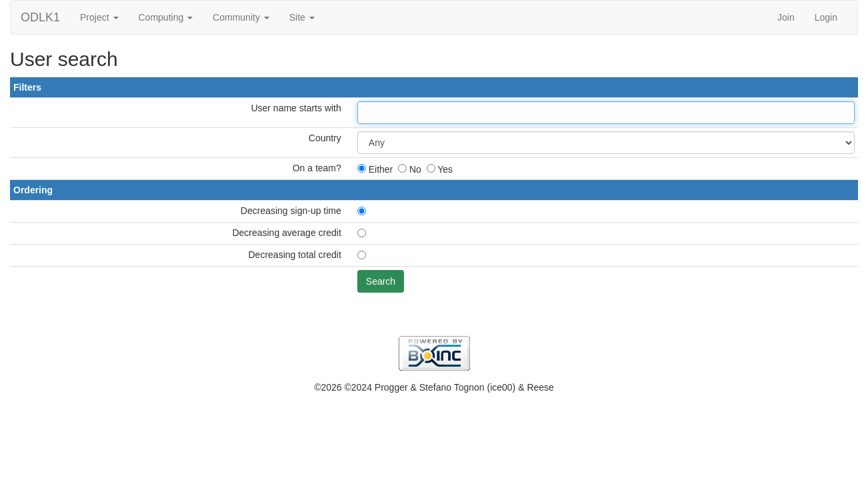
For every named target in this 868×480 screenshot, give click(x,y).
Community (241, 17)
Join (786, 17)
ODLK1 (40, 17)
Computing (166, 17)
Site (302, 17)
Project (99, 17)
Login (826, 17)
